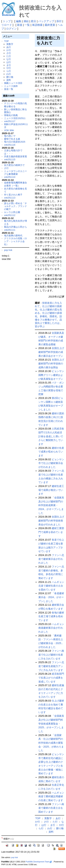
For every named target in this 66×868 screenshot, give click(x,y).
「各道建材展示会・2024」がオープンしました (51, 597)
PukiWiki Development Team (39, 862)
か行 (9, 50)
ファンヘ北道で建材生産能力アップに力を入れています (51, 666)
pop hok (8, 250)
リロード (7, 25)
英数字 (10, 44)
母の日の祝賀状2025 (15, 142)
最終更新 (50, 25)
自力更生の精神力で (14, 165)
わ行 (9, 74)
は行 (9, 62)
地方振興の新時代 (13, 236)
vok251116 (10, 145)
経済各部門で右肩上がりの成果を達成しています (51, 678)
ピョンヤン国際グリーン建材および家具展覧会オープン (51, 375)
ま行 (9, 65)
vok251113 (10, 198)
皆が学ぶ (40, 326)
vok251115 (10, 159)
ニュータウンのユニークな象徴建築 (15, 173)
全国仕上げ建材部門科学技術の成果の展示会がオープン (51, 352)
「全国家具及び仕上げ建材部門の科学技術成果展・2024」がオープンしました (51, 505)
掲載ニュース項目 (13, 83)
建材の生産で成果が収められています (51, 452)
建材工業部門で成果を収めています (51, 532)
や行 (9, 68)
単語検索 (37, 25)
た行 (9, 56)
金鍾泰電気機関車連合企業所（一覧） (15, 184)
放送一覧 (9, 89)
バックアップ (46, 21)
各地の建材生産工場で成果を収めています (51, 616)
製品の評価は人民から (15, 227)
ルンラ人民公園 (12, 212)
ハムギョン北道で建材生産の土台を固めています (51, 586)
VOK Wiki (9, 130)
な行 (9, 59)
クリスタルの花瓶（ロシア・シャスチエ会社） (15, 241)
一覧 (27, 25)
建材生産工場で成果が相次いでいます (51, 490)
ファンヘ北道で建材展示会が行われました (51, 559)
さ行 (9, 53)
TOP (6, 41)
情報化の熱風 (11, 115)
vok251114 (10, 177)
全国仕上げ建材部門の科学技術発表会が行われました (51, 520)
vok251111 (10, 230)
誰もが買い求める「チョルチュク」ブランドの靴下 (15, 206)
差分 (33, 21)
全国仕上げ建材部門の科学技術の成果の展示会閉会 (51, 363)
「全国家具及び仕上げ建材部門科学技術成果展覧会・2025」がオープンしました (51, 724)
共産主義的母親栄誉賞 (15, 156)
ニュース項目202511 (15, 118)
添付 (59, 21)
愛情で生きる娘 (12, 139)
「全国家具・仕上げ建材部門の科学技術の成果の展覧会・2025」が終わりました (51, 743)
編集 (19, 21)
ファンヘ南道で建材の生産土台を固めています (51, 808)
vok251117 (10, 121)
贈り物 (10, 77)
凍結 (26, 21)
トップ (7, 21)
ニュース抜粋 (11, 86)
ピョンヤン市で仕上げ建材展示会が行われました (51, 463)
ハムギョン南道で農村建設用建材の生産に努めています (51, 796)
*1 (38, 89)
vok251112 (10, 215)
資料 (9, 80)
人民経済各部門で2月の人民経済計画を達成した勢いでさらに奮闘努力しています (51, 436)
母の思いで (10, 136)
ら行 (9, 71)
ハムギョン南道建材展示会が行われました (51, 628)
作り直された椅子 (13, 195)
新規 (20, 25)
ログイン (11, 29)
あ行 (9, 47)
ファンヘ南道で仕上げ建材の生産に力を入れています (51, 655)
